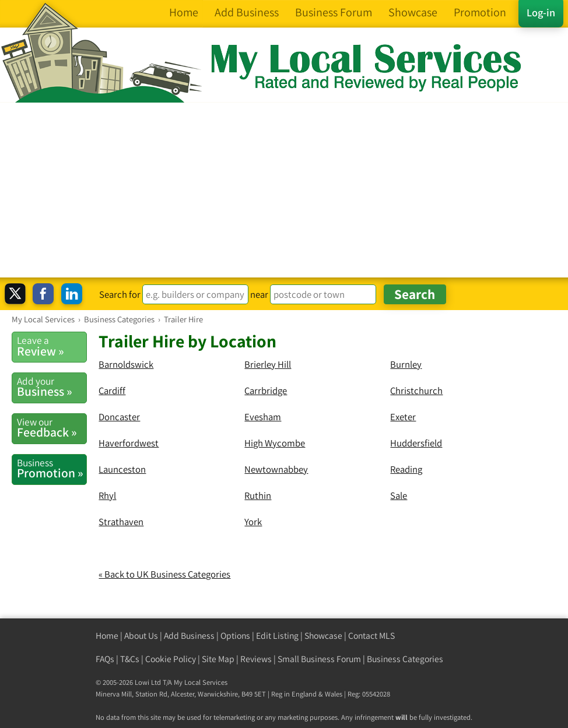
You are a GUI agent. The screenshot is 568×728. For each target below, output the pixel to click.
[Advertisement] (284, 190)
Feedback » (52, 428)
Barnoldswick (126, 364)
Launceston (122, 469)
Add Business (189, 636)
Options (235, 636)
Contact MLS (371, 636)
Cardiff (112, 391)
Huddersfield (416, 443)
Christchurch (416, 391)
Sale (399, 495)
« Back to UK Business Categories (164, 574)
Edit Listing (277, 636)
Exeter (403, 417)
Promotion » (52, 469)
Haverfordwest (129, 443)
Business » (52, 387)
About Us (141, 636)
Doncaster (119, 417)
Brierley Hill (268, 364)
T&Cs (130, 659)
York (253, 522)
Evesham (263, 417)
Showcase (323, 636)
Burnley (406, 364)
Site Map (218, 659)
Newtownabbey (276, 469)
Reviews (256, 659)
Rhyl (107, 495)
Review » (52, 346)
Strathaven (121, 522)
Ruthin (258, 495)
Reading (406, 469)
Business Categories (405, 659)
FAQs (105, 659)
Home (107, 636)
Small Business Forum (319, 659)
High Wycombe (275, 443)
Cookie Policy (171, 659)
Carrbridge (266, 391)
